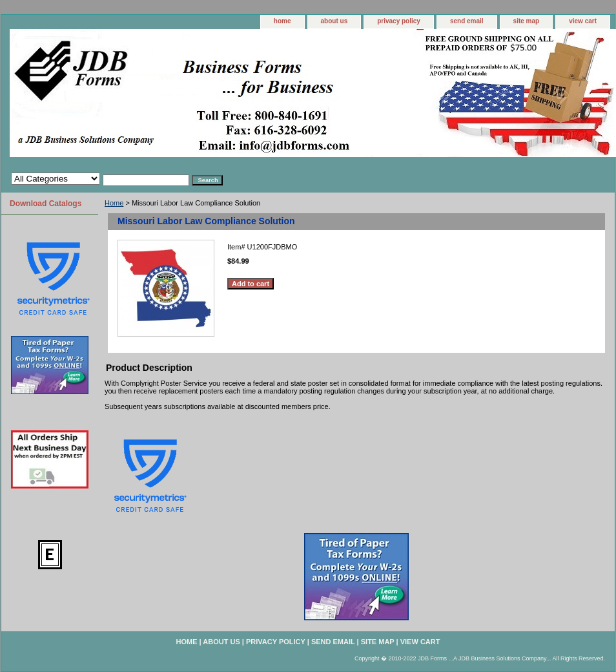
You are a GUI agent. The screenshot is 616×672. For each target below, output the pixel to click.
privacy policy (399, 21)
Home (114, 203)
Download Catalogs (46, 204)
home (282, 21)
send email (467, 21)
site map (527, 21)
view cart (583, 21)
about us (334, 21)
